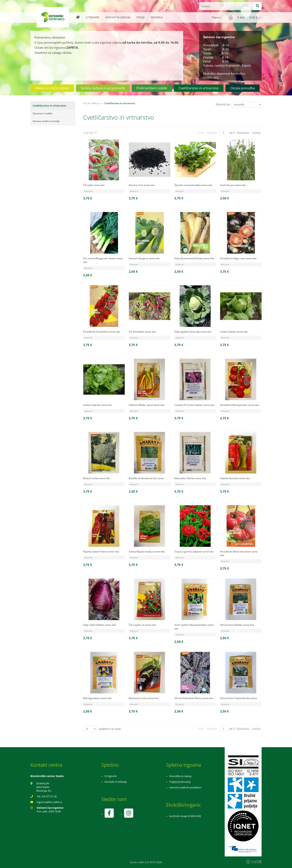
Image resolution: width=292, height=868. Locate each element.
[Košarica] (243, 17)
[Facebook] (109, 813)
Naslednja (243, 133)
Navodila (157, 17)
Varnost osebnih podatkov (185, 787)
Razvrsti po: (223, 104)
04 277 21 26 (49, 796)
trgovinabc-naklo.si (49, 802)
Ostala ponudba (243, 88)
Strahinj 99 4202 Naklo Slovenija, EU (44, 787)
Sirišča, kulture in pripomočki (103, 88)
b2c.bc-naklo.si (91, 103)
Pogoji (141, 17)
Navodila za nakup (180, 776)
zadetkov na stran (110, 729)
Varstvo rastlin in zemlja (46, 121)
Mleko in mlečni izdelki (52, 88)
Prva (201, 133)
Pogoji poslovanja (180, 782)
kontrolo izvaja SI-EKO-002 (185, 816)
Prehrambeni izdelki (152, 88)
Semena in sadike (43, 113)
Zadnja (256, 133)
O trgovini (92, 17)
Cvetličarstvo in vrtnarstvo (199, 88)
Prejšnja (212, 133)
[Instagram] (129, 813)
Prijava (216, 17)
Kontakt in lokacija (118, 17)
